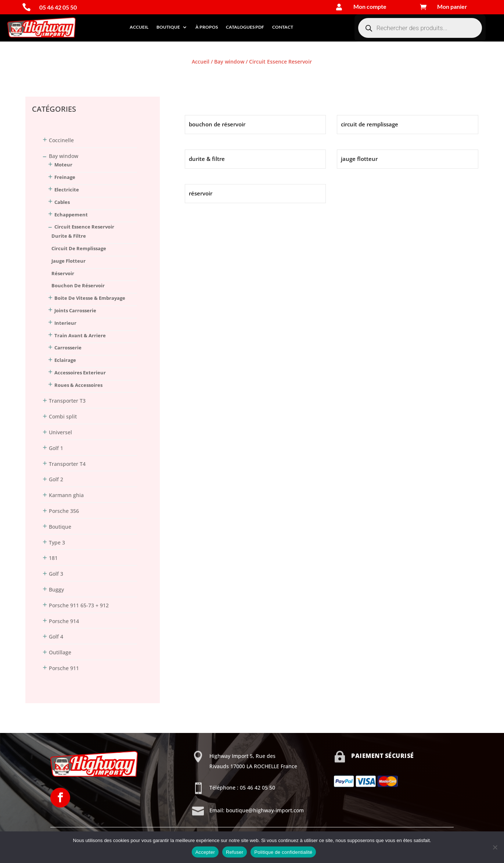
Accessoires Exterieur (80, 373)
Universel (60, 432)
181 (53, 558)
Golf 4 (56, 637)
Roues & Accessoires (78, 385)
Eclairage (65, 360)
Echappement (71, 215)
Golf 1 (56, 448)
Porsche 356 (64, 511)
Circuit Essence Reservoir (84, 227)
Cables (62, 202)
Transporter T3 (67, 401)
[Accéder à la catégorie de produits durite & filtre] (255, 159)
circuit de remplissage (79, 248)
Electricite (67, 190)
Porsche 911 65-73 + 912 (79, 605)
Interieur (65, 323)
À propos (207, 27)
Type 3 (57, 542)
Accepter (205, 852)
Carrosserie (68, 348)
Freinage (65, 177)
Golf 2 (56, 479)
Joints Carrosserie (75, 310)
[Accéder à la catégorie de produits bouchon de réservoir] (255, 125)
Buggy (56, 589)
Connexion (39, 75)
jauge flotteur (69, 261)
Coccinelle (61, 140)
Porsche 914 (64, 621)
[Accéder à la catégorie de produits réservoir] (255, 194)
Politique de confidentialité (283, 852)
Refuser (235, 852)
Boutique (168, 27)
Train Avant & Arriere (80, 335)
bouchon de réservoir (78, 285)
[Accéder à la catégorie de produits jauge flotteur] (407, 159)
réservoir (63, 273)
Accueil (139, 27)
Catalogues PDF (245, 27)
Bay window (229, 62)
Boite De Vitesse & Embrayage (90, 298)
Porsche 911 (64, 668)
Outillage (60, 652)
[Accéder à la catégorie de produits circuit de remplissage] (407, 125)
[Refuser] (495, 847)
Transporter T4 (67, 464)
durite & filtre (69, 236)
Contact (283, 27)
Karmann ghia (66, 495)
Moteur (63, 165)
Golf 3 (56, 574)
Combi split (63, 416)
